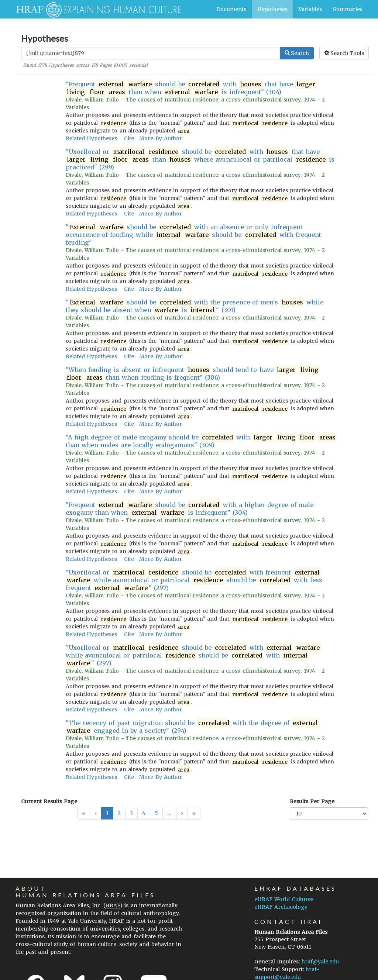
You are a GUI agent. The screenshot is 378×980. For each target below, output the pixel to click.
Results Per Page (312, 801)
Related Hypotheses (91, 138)
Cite (129, 138)
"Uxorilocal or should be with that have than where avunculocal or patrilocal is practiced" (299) (200, 159)
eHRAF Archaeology (281, 907)
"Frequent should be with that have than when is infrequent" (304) (191, 88)
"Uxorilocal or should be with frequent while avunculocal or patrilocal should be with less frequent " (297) (194, 580)
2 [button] (119, 813)
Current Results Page (49, 801)
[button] (182, 813)
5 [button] (156, 813)
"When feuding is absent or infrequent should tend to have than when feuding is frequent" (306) (193, 374)
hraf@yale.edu (320, 962)
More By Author (160, 138)
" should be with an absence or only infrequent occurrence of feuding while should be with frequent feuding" (193, 235)
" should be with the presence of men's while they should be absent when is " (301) (195, 306)
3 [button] (131, 813)
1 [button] (107, 813)
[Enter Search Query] (151, 53)
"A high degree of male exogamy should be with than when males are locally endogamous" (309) (201, 441)
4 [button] (144, 813)
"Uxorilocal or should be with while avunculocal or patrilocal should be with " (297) (193, 655)
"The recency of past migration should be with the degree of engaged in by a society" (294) (193, 727)
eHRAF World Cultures (284, 899)
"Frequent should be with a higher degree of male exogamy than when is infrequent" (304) (190, 509)
